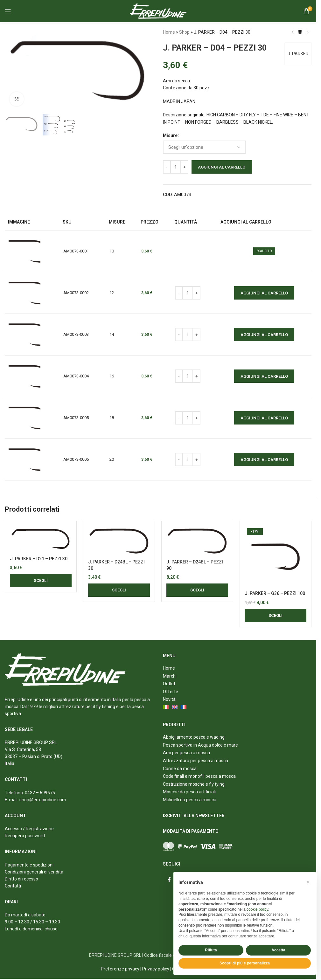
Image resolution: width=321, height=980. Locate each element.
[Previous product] (292, 32)
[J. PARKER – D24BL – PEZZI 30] (119, 541)
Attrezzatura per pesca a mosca (195, 761)
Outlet (169, 684)
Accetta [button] (278, 950)
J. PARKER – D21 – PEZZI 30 (39, 559)
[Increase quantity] (184, 167)
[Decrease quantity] (167, 167)
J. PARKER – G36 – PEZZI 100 (275, 593)
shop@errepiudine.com (43, 800)
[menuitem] (166, 707)
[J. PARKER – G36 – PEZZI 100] (276, 557)
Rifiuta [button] (211, 950)
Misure (170, 135)
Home (169, 32)
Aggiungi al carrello (222, 167)
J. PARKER (298, 54)
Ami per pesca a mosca (186, 753)
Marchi (170, 676)
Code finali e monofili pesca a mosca (199, 776)
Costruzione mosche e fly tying (194, 784)
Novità (169, 699)
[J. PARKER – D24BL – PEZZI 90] (197, 541)
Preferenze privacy (120, 969)
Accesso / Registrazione (29, 829)
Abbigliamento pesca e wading (194, 737)
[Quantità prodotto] (176, 167)
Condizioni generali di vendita (34, 872)
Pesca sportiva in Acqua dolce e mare (200, 745)
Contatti (13, 886)
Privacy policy (156, 969)
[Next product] (308, 32)
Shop (184, 32)
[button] (308, 882)
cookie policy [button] (257, 909)
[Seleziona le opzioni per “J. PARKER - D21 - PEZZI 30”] (41, 581)
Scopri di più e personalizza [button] (245, 963)
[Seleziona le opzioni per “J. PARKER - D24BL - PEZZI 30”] (119, 590)
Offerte (171, 692)
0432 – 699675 (40, 793)
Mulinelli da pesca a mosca (190, 800)
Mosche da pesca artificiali (189, 792)
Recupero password (25, 836)
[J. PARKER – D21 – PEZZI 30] (41, 539)
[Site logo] (158, 11)
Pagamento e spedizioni (29, 865)
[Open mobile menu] (8, 11)
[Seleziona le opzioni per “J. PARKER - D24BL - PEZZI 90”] (197, 590)
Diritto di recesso (21, 879)
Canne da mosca (180, 769)
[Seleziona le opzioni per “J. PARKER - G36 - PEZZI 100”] (276, 616)
